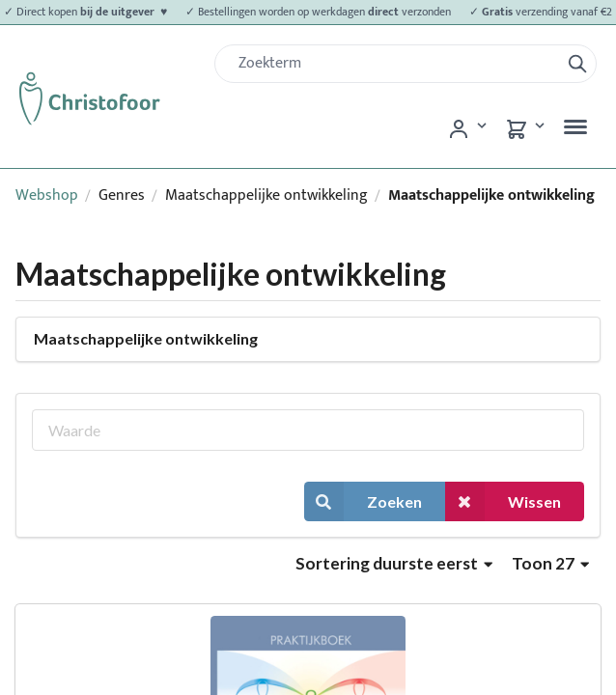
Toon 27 (550, 563)
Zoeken (363, 501)
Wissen (503, 501)
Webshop (47, 195)
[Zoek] (395, 64)
